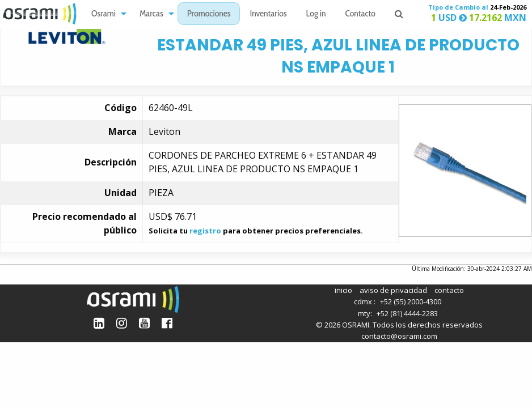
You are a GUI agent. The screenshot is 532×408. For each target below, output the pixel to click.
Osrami (104, 14)
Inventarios (268, 14)
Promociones (209, 14)
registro (205, 231)
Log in (316, 14)
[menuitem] (106, 14)
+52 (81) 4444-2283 (407, 313)
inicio (343, 290)
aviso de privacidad (393, 290)
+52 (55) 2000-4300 (411, 301)
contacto (449, 290)
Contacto (360, 14)
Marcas (151, 14)
